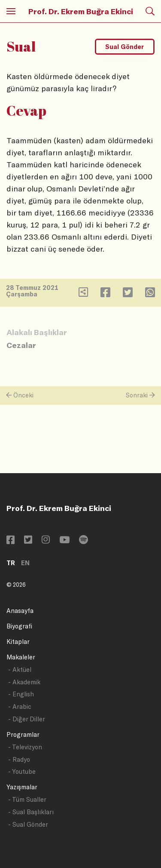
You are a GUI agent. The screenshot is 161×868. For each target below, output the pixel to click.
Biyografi (19, 626)
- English (21, 694)
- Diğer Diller (27, 719)
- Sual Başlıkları (31, 812)
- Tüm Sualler (27, 799)
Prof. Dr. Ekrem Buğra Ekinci (81, 11)
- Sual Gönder (28, 824)
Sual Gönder (125, 47)
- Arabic (20, 706)
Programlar (23, 734)
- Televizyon (25, 747)
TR (11, 563)
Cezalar (21, 345)
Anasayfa (20, 611)
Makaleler (21, 657)
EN (25, 563)
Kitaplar (18, 642)
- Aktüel (20, 669)
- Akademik (24, 682)
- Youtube (22, 771)
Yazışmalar (22, 787)
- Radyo (19, 759)
